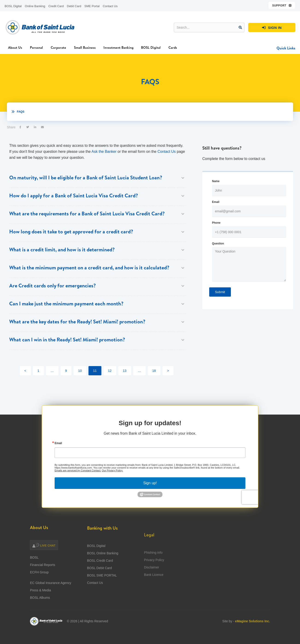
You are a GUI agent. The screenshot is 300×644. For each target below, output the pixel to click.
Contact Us (110, 6)
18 (154, 371)
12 (110, 371)
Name (216, 181)
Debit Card (74, 6)
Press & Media (40, 595)
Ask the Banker (104, 152)
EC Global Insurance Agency (51, 587)
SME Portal (92, 6)
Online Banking (35, 6)
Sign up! (150, 488)
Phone (216, 223)
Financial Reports (43, 569)
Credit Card (56, 6)
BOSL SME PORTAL (102, 591)
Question (218, 244)
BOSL (34, 562)
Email (216, 202)
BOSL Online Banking (103, 569)
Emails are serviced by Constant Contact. (78, 475)
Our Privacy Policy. (112, 475)
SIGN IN (272, 28)
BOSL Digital (13, 6)
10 (80, 371)
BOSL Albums (40, 602)
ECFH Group (39, 577)
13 (125, 371)
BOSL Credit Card (100, 576)
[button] (282, 5)
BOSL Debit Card (100, 584)
